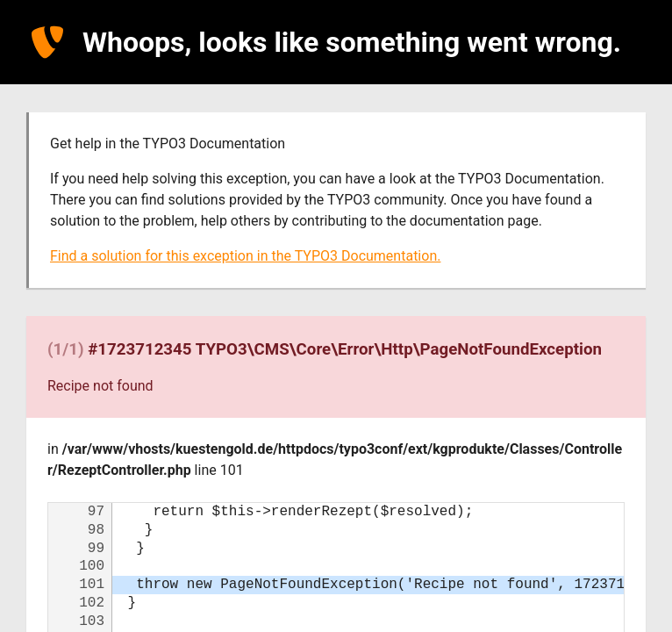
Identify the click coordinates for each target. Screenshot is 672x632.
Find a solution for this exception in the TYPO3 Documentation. (245, 256)
